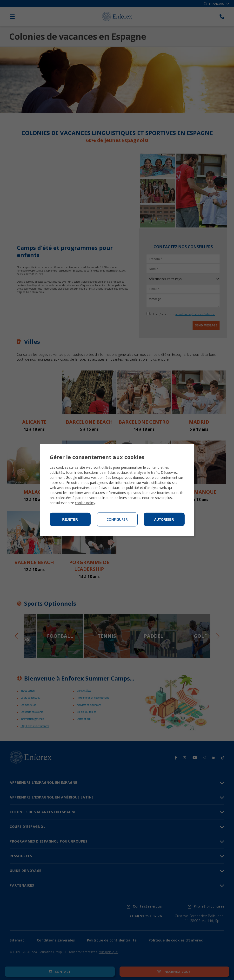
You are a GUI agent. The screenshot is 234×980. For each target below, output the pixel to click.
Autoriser (164, 519)
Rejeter (70, 519)
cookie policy (85, 503)
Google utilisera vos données (88, 477)
